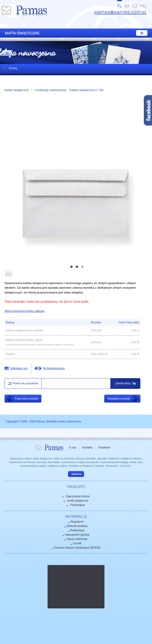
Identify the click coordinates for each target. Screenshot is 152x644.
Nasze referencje (77, 539)
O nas (73, 448)
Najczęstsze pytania (77, 535)
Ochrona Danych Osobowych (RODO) (77, 548)
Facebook (104, 448)
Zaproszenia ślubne (78, 496)
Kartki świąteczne (17, 90)
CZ (135, 6)
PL (120, 6)
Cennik (77, 543)
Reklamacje (77, 530)
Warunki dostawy (77, 526)
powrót (7, 53)
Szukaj (13, 68)
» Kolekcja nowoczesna (50, 90)
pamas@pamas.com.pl (120, 12)
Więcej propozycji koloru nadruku (25, 311)
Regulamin (77, 522)
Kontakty (87, 448)
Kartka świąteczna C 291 (86, 90)
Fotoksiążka (78, 505)
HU (143, 6)
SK (127, 6)
